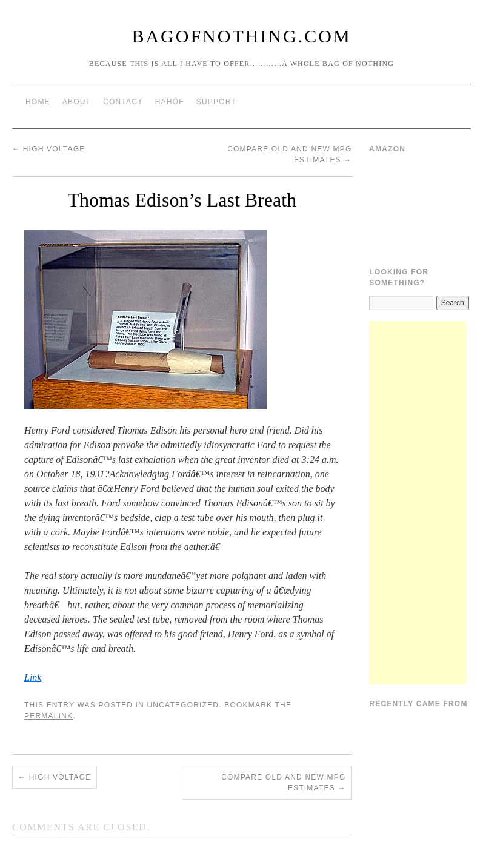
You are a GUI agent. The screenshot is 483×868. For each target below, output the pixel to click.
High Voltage (48, 149)
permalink (48, 716)
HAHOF (170, 102)
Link (33, 678)
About (77, 102)
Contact (123, 102)
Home (38, 102)
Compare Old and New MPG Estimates (283, 783)
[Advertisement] (418, 503)
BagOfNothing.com (241, 36)
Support (216, 102)
